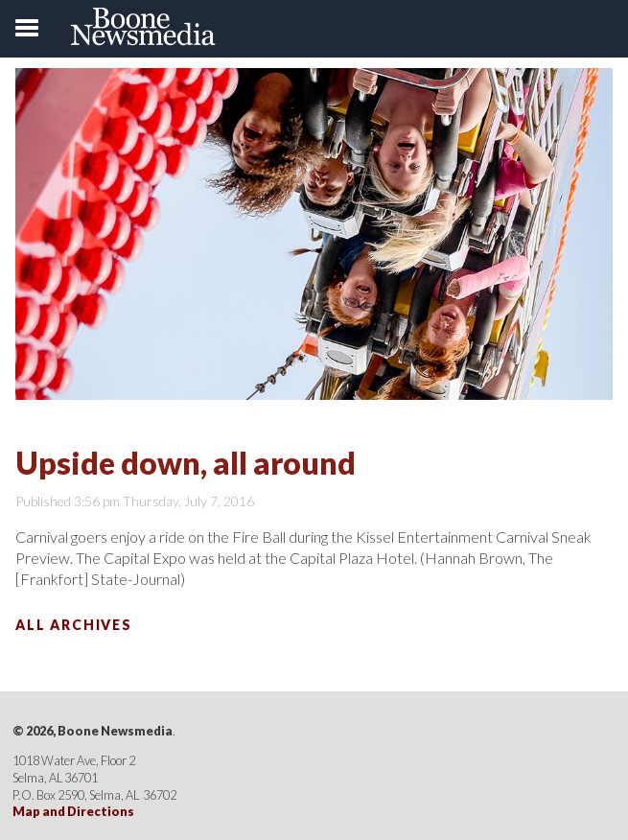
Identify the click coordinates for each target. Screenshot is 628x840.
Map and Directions (73, 811)
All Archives (74, 625)
